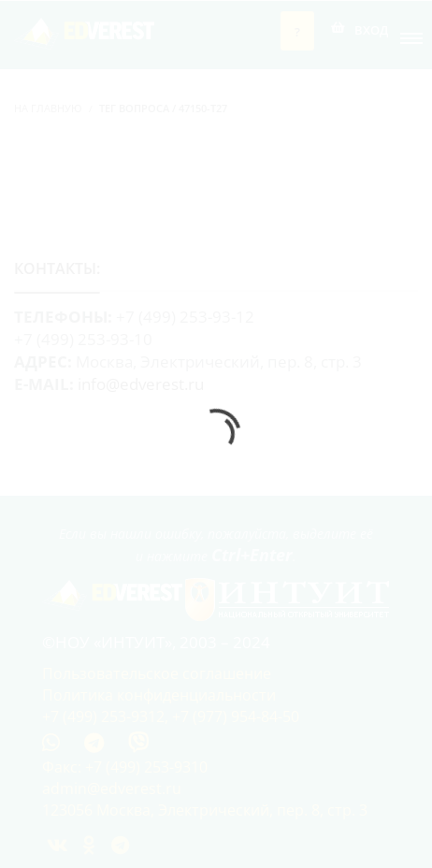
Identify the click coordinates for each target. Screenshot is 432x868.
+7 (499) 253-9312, (107, 716)
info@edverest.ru (141, 384)
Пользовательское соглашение (157, 673)
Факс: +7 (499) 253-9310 (125, 767)
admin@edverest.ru (112, 788)
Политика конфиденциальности (159, 695)
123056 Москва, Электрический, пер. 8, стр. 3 (205, 810)
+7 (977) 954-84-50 (236, 716)
